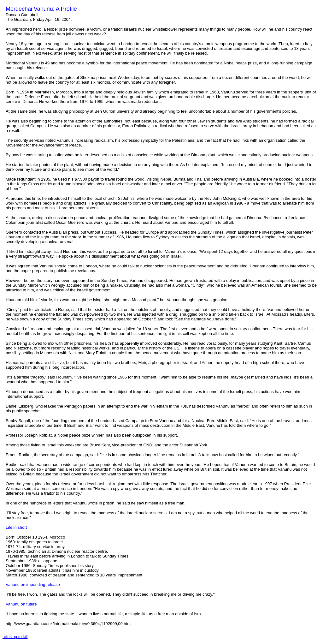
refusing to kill (15, 637)
